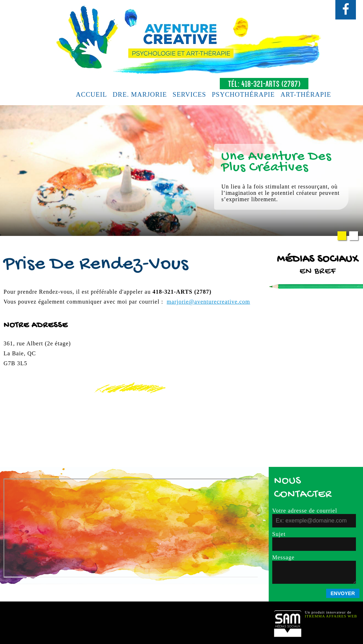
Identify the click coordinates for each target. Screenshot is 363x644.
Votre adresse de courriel (305, 511)
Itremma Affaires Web (331, 616)
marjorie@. (208, 302)
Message (283, 557)
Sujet (279, 534)
